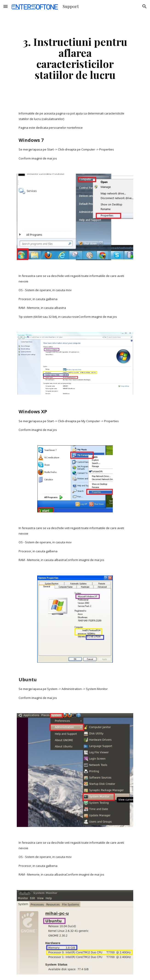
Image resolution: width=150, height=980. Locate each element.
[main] (75, 58)
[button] (6, 6)
